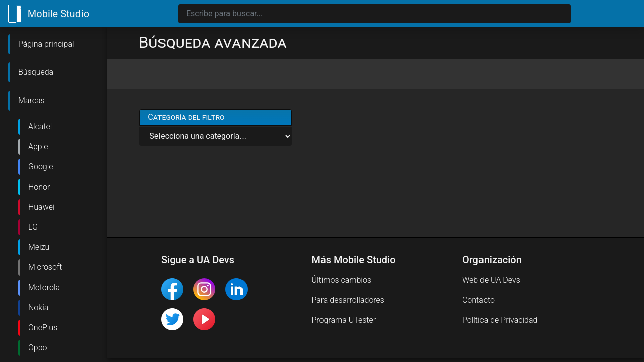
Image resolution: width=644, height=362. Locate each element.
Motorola (44, 287)
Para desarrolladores (348, 300)
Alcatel (40, 126)
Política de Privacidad (500, 320)
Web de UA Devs (491, 280)
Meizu (39, 247)
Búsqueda (36, 72)
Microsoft (45, 267)
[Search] (374, 14)
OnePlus (43, 328)
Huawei (42, 207)
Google (41, 167)
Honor (39, 187)
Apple (38, 147)
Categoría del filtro (186, 117)
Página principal (46, 44)
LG (33, 227)
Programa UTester (344, 320)
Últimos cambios (341, 280)
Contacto (478, 300)
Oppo (38, 348)
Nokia (38, 307)
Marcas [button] (31, 100)
